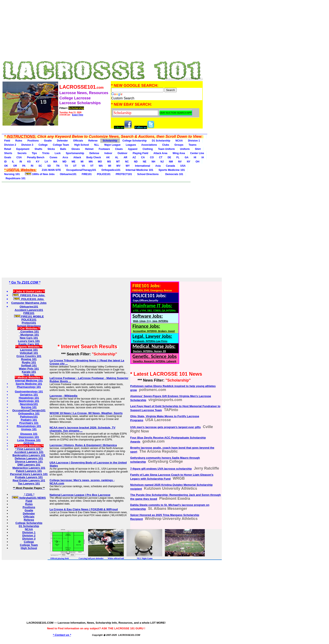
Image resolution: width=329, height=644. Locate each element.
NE (145, 162)
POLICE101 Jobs (29, 299)
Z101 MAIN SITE (51, 170)
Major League (112, 145)
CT (161, 157)
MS (109, 162)
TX (66, 166)
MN (91, 162)
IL (13, 162)
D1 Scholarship (161, 141)
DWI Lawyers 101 (29, 465)
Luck (58, 153)
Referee (93, 141)
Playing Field (140, 153)
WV (118, 166)
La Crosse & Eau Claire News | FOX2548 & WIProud (84, 509)
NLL (97, 145)
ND (136, 162)
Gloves (76, 149)
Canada (170, 166)
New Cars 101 (29, 338)
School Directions (148, 174)
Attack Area (160, 153)
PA (24, 166)
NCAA (179, 141)
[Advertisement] (102, 31)
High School (82, 145)
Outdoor (122, 153)
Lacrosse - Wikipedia (63, 396)
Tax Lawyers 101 (29, 484)
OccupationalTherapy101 (81, 170)
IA (203, 157)
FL (178, 157)
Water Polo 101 (29, 369)
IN (21, 162)
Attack (77, 157)
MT (118, 162)
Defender (62, 141)
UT (75, 166)
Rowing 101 (29, 359)
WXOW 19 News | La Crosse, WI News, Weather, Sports (86, 413)
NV (180, 162)
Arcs (65, 157)
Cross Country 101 (29, 356)
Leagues (131, 145)
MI (82, 162)
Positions (33, 141)
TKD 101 (29, 375)
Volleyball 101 (29, 353)
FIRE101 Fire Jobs (29, 295)
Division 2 (10, 145)
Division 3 (27, 145)
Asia (158, 166)
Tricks (46, 153)
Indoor (108, 153)
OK (6, 166)
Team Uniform (166, 149)
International (142, 166)
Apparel (133, 149)
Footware (104, 149)
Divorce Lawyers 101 (29, 462)
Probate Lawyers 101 (29, 477)
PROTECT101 (124, 174)
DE (169, 157)
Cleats (119, 149)
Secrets (22, 153)
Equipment (23, 149)
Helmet (89, 149)
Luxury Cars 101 (29, 341)
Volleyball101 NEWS (29, 498)
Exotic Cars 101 (29, 344)
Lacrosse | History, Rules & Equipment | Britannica (83, 445)
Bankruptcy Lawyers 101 (29, 455)
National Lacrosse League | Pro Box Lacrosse (80, 495)
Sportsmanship (75, 153)
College (43, 145)
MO (100, 162)
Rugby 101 (29, 362)
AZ (134, 157)
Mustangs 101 (29, 335)
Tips (34, 153)
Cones (53, 157)
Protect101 (29, 323)
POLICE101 (104, 174)
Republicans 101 (15, 178)
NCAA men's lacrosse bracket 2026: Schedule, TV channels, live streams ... (82, 429)
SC (40, 166)
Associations (149, 145)
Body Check (93, 157)
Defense (94, 153)
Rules (19, 141)
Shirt (198, 149)
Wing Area (179, 153)
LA (46, 162)
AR (125, 157)
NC (127, 162)
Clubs (166, 145)
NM (171, 162)
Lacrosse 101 (29, 350)
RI (32, 166)
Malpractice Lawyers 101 (29, 468)
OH (197, 162)
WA (101, 166)
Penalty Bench (36, 157)
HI (195, 157)
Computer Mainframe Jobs (29, 303)
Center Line (197, 153)
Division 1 (194, 141)
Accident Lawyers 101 (29, 452)
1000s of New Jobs (40, 174)
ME (73, 162)
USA (183, 166)
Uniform (185, 149)
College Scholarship (135, 141)
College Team (61, 145)
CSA (19, 157)
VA (83, 166)
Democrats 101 (174, 174)
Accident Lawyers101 (29, 310)
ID (5, 162)
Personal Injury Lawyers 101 (29, 474)
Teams (193, 145)
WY (128, 166)
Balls (63, 149)
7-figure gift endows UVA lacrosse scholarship (161, 469)
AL (117, 157)
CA (143, 157)
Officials (78, 141)
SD (49, 166)
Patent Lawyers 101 (29, 471)
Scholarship (110, 141)
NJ (162, 162)
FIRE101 (87, 174)
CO (152, 157)
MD (65, 162)
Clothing (148, 149)
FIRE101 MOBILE (29, 316)
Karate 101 (29, 372)
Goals (8, 157)
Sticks (51, 149)
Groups (179, 145)
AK (108, 157)
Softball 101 (29, 365)
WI (110, 166)
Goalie (48, 141)
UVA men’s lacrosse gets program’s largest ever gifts (166, 427)
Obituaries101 (68, 174)
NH (153, 162)
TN (58, 166)
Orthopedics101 (111, 170)
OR (15, 166)
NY (189, 162)
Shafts (39, 149)
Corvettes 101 (29, 332)
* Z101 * (29, 494)
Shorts (8, 153)
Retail (8, 149)
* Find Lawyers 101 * (29, 449)
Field (7, 141)
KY (38, 162)
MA (55, 162)
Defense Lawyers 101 (29, 458)
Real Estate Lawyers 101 (29, 480)
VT (92, 166)
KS (29, 162)
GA (187, 157)
